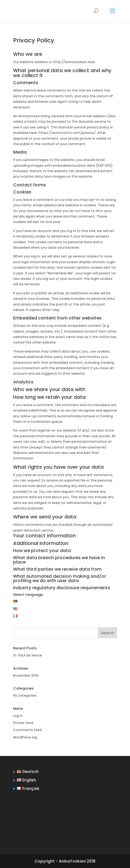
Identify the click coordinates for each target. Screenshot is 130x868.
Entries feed (23, 723)
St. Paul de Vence (28, 655)
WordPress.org (25, 737)
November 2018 (26, 675)
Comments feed (27, 730)
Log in (18, 716)
